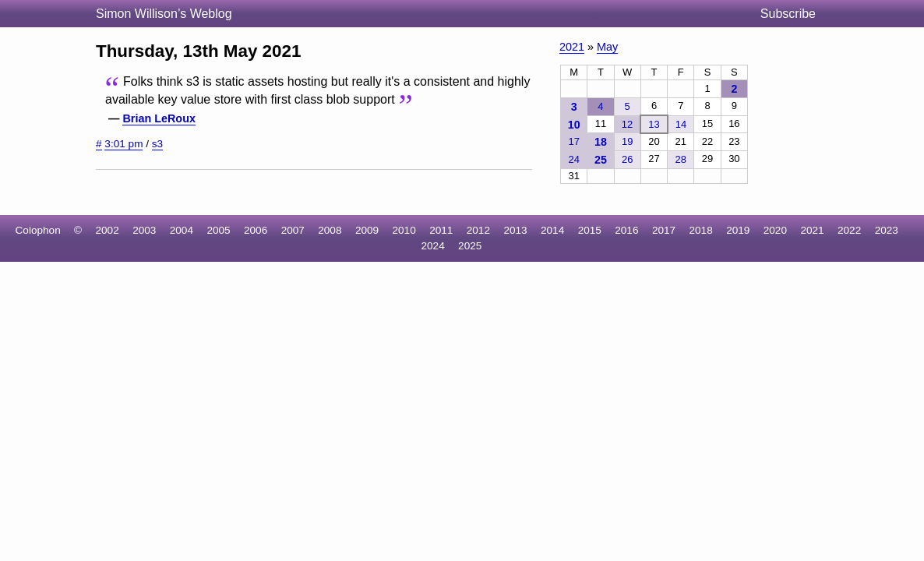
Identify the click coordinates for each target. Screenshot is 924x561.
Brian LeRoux (159, 118)
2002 (108, 230)
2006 (256, 230)
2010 (404, 230)
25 (601, 160)
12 (627, 124)
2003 (144, 230)
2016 (626, 230)
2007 (293, 230)
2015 (590, 230)
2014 (552, 230)
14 (681, 124)
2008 (330, 230)
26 (627, 159)
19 (627, 141)
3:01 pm (123, 144)
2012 (478, 230)
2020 (775, 230)
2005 (218, 230)
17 (573, 141)
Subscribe (788, 14)
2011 (441, 230)
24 (573, 159)
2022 (849, 230)
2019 (738, 230)
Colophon (38, 230)
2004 (182, 230)
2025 (470, 246)
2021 (572, 47)
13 (654, 124)
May (607, 47)
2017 (664, 230)
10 (574, 125)
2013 (515, 230)
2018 (701, 230)
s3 (157, 144)
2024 (432, 246)
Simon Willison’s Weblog (164, 14)
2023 (887, 230)
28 (681, 159)
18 (601, 142)
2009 (367, 230)
